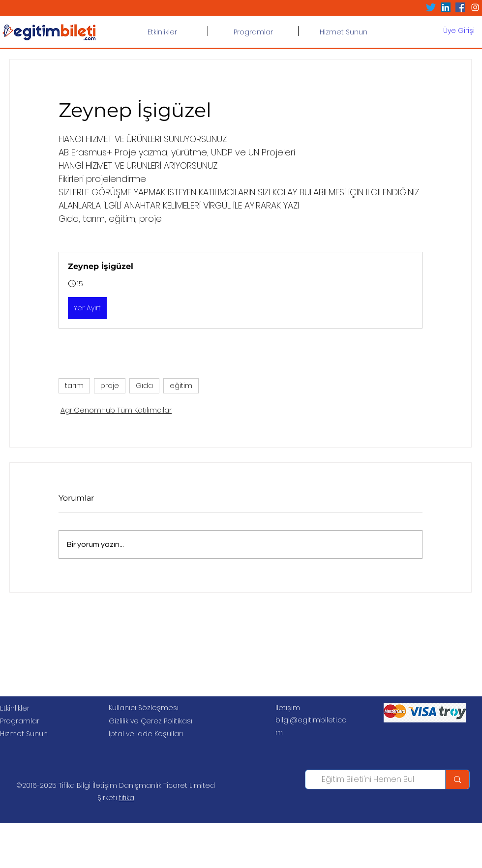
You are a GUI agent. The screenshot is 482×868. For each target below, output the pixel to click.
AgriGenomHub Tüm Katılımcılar (116, 410)
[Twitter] (431, 7)
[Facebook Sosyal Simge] (460, 7)
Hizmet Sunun (24, 734)
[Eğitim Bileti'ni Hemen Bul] (368, 779)
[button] (253, 31)
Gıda (144, 386)
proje (110, 386)
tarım (74, 386)
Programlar (20, 721)
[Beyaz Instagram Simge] (475, 7)
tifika (127, 798)
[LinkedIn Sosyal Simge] (446, 7)
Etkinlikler (15, 708)
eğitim (181, 386)
